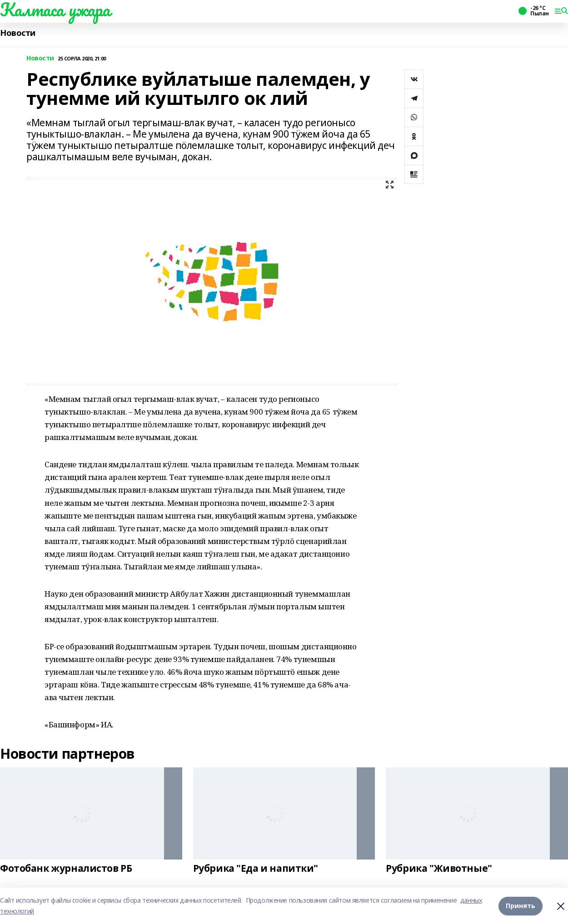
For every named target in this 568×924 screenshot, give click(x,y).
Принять (521, 906)
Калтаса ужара (55, 10)
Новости (18, 33)
